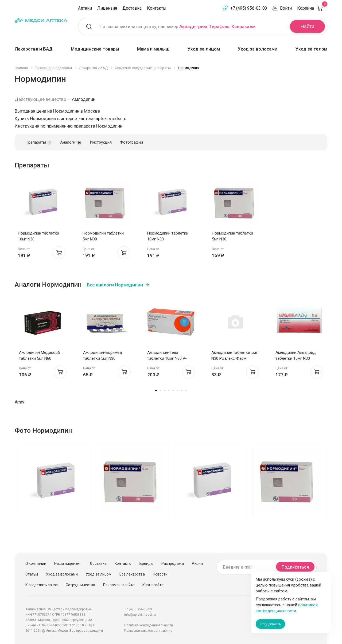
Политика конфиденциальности (149, 625)
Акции (197, 563)
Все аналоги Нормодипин (115, 285)
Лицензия (107, 8)
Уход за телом (311, 49)
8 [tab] (186, 390)
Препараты (39, 143)
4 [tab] (169, 390)
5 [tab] (173, 390)
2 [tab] (160, 390)
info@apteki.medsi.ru (140, 615)
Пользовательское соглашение (148, 631)
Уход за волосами (258, 49)
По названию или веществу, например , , (178, 26)
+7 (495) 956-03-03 (249, 8)
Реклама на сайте (119, 585)
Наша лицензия (68, 563)
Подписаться (295, 567)
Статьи (32, 574)
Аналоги (71, 143)
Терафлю (219, 26)
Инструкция (101, 142)
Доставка (132, 8)
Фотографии (131, 142)
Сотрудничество (80, 585)
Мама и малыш (153, 49)
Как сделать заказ (42, 585)
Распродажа (173, 563)
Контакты (157, 8)
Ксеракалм (243, 26)
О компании (36, 563)
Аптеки (85, 8)
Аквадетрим (193, 26)
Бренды (146, 563)
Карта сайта (153, 585)
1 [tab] (156, 390)
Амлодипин (84, 99)
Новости (160, 574)
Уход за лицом (204, 49)
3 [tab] (165, 390)
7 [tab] (182, 390)
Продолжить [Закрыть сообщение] (270, 624)
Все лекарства (132, 574)
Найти (307, 26)
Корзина (312, 8)
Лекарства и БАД (34, 49)
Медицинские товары (95, 49)
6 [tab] (177, 390)
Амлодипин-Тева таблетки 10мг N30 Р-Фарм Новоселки (167, 358)
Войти (286, 8)
